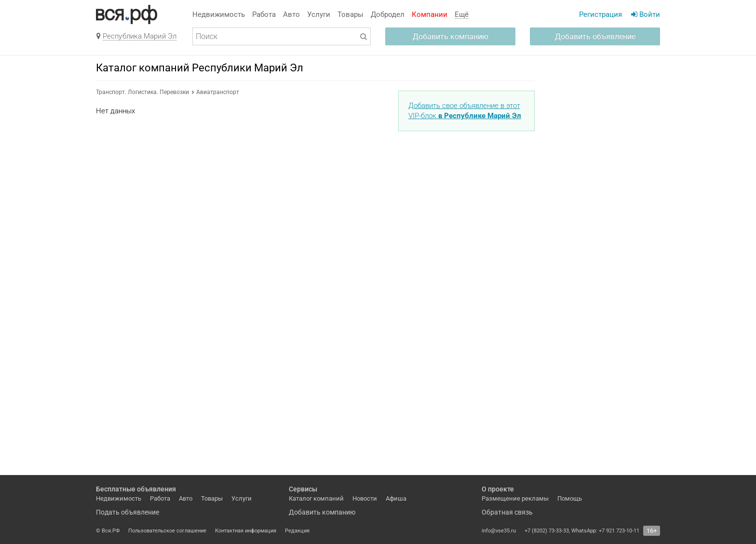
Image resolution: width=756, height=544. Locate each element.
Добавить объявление (595, 36)
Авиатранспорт (218, 92)
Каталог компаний (316, 498)
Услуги (319, 14)
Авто (291, 14)
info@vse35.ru (499, 531)
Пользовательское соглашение (167, 531)
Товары (351, 14)
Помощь (570, 498)
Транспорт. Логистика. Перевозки (142, 92)
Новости (365, 498)
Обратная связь (507, 512)
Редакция (297, 531)
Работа (264, 14)
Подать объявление (128, 512)
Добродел (388, 14)
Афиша (396, 498)
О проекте (498, 489)
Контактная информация (246, 531)
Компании (430, 14)
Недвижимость (219, 14)
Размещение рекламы (515, 498)
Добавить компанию (451, 36)
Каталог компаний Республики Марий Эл (200, 68)
